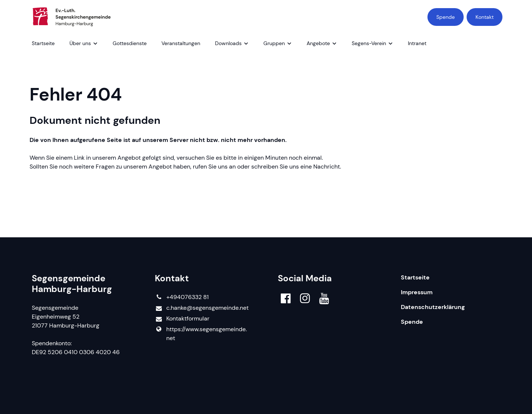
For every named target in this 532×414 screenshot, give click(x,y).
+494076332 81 (182, 297)
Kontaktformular (182, 319)
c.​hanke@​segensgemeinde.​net (202, 308)
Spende (446, 17)
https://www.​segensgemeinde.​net (201, 334)
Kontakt (485, 17)
